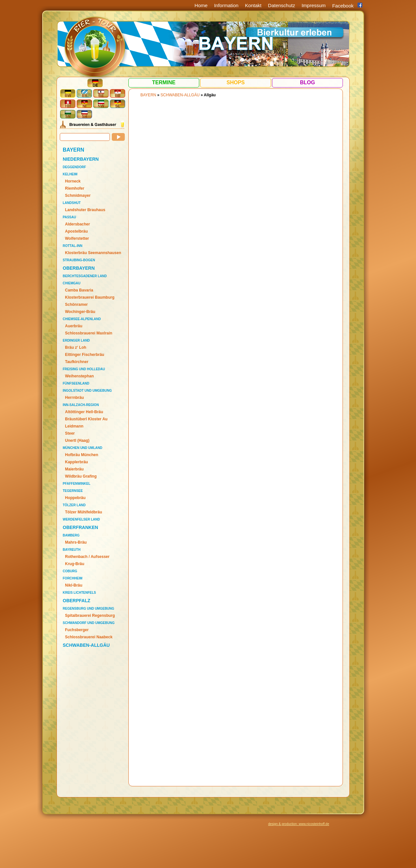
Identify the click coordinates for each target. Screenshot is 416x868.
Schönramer (76, 305)
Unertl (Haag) (77, 441)
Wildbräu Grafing (81, 476)
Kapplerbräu (77, 462)
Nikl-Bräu (74, 585)
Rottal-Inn (72, 246)
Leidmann (74, 426)
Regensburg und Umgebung (88, 609)
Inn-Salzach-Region (81, 405)
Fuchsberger (77, 630)
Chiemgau (71, 283)
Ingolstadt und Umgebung (87, 391)
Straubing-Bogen (79, 260)
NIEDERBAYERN (81, 159)
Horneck (73, 181)
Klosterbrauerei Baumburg (90, 297)
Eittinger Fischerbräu (85, 355)
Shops (236, 82)
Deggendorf (74, 167)
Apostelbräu (76, 231)
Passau (69, 217)
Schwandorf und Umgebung (89, 623)
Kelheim (70, 174)
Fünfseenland (76, 383)
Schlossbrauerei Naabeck (89, 637)
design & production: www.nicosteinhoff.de (299, 824)
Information (226, 5)
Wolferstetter (77, 238)
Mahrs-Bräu (76, 542)
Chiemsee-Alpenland (82, 319)
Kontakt (253, 5)
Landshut (72, 203)
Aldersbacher (78, 224)
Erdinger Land (76, 340)
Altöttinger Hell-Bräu (84, 412)
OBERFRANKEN (80, 527)
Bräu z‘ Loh (76, 347)
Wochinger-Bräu (80, 312)
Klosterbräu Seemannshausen (93, 253)
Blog (307, 82)
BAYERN (73, 150)
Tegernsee (73, 491)
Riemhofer (75, 188)
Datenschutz (282, 5)
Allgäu (210, 95)
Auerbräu (74, 326)
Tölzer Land (74, 505)
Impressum (314, 5)
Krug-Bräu (75, 564)
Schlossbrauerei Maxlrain (89, 333)
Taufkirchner (77, 362)
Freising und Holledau (84, 369)
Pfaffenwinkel (77, 484)
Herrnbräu (74, 398)
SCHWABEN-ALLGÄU (86, 645)
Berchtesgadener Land (85, 276)
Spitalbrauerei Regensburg (90, 616)
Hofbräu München (82, 455)
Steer (70, 433)
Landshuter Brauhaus (85, 210)
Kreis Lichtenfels (79, 593)
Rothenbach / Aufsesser (87, 557)
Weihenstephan (79, 376)
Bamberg (71, 535)
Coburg (70, 571)
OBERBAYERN (79, 268)
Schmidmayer (78, 196)
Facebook (343, 6)
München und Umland (83, 448)
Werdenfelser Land (81, 519)
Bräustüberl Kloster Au (86, 419)
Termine (164, 82)
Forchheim (73, 578)
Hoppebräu (75, 498)
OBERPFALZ (77, 601)
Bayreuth (72, 550)
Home (201, 5)
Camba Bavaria (79, 290)
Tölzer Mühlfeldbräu (84, 512)
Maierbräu (74, 469)
